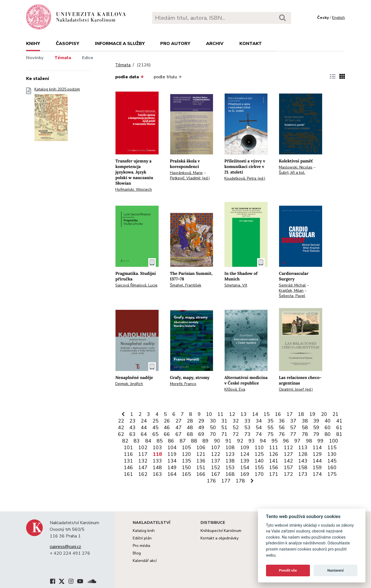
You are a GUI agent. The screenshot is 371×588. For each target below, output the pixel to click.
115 (332, 448)
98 (309, 441)
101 (128, 448)
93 (252, 441)
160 (332, 468)
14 (255, 414)
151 (201, 468)
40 (328, 421)
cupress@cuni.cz (65, 547)
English (339, 18)
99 (320, 441)
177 (226, 481)
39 (316, 421)
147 (143, 468)
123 (230, 454)
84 (148, 441)
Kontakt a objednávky (220, 538)
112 (288, 448)
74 (259, 434)
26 (167, 421)
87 (183, 441)
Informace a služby (120, 44)
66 (167, 434)
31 (224, 421)
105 (186, 448)
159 (317, 468)
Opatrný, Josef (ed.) (296, 389)
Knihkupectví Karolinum (221, 531)
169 (245, 474)
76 (282, 434)
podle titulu (168, 77)
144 (317, 461)
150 (186, 468)
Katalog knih (144, 531)
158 (303, 468)
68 (190, 434)
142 (288, 461)
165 (186, 474)
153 (230, 468)
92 (240, 441)
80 (328, 434)
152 (216, 468)
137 (216, 461)
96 (286, 441)
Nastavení (336, 570)
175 (332, 474)
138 (230, 461)
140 (259, 461)
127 (288, 454)
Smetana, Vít (236, 285)
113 (303, 448)
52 (236, 428)
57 (293, 428)
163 (157, 474)
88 (194, 441)
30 (213, 421)
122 (216, 454)
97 (297, 441)
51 (224, 428)
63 (132, 434)
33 (247, 421)
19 (312, 414)
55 (270, 428)
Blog (137, 553)
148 (157, 468)
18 (301, 414)
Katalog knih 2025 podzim (57, 116)
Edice (88, 58)
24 (144, 421)
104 (172, 448)
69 (201, 434)
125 (259, 454)
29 (201, 421)
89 (205, 441)
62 (121, 434)
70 (213, 434)
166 (201, 474)
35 (270, 421)
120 (186, 454)
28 (190, 421)
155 (259, 468)
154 (245, 468)
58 (305, 428)
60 (328, 428)
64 (144, 434)
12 (232, 414)
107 (216, 448)
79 (316, 434)
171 (274, 474)
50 (213, 428)
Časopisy (67, 44)
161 (128, 474)
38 (305, 421)
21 (335, 414)
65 (156, 434)
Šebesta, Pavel (292, 296)
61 (339, 428)
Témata (63, 58)
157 (288, 468)
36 (282, 421)
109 (245, 448)
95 (275, 441)
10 (209, 414)
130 (332, 454)
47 (179, 428)
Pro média (141, 546)
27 (179, 421)
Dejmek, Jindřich (129, 384)
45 (156, 428)
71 (224, 434)
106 (201, 448)
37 (293, 421)
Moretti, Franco (183, 384)
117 (143, 454)
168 (230, 474)
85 (160, 441)
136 (201, 461)
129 (317, 454)
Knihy (33, 44)
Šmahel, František (186, 285)
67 (179, 434)
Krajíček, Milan (291, 291)
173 (303, 474)
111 (274, 448)
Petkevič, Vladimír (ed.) (190, 178)
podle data (129, 77)
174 (317, 474)
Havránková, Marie (186, 173)
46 (167, 428)
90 (217, 441)
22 (121, 421)
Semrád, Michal (292, 285)
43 (132, 428)
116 (128, 454)
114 (317, 448)
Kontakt (251, 44)
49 (201, 428)
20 (324, 414)
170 (259, 474)
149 (172, 468)
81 (339, 434)
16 (278, 414)
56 (282, 428)
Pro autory (175, 44)
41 (339, 421)
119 (172, 454)
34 (259, 421)
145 (332, 461)
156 (274, 468)
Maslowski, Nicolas (296, 167)
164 (172, 474)
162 (143, 474)
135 (186, 461)
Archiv (215, 44)
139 (245, 461)
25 (156, 421)
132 (143, 461)
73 (247, 434)
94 (263, 441)
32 (236, 421)
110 (259, 448)
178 (240, 481)
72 (236, 434)
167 (216, 474)
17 (290, 414)
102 (143, 448)
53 (247, 428)
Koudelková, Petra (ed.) (245, 178)
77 (293, 434)
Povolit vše (288, 570)
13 (244, 414)
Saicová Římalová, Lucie (136, 285)
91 (229, 441)
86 (171, 441)
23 (132, 421)
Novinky (35, 58)
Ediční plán (142, 538)
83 (137, 441)
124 (245, 454)
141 (274, 461)
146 (128, 468)
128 (303, 454)
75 (270, 434)
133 (157, 461)
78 (305, 434)
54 (259, 428)
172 (288, 474)
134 (172, 461)
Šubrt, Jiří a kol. (292, 173)
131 (128, 461)
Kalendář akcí (145, 561)
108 (230, 448)
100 (334, 441)
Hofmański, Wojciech (134, 189)
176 (211, 481)
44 (144, 428)
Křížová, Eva (235, 389)
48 (190, 428)
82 (125, 441)
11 (220, 414)
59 (316, 428)
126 (274, 454)
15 (267, 414)
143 (303, 461)
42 (121, 428)
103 (157, 448)
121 (201, 454)
